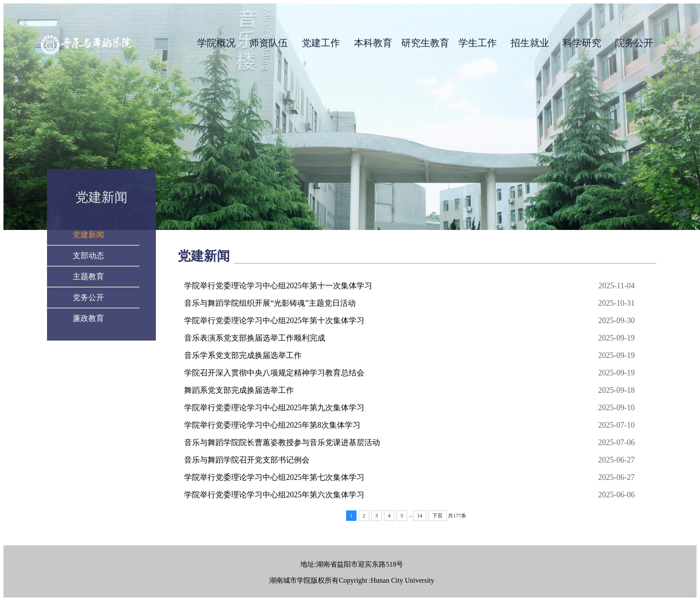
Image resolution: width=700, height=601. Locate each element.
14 (420, 516)
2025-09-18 (616, 390)
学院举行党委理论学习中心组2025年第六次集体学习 (274, 495)
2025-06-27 (616, 460)
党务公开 (88, 297)
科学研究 (582, 43)
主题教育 (88, 277)
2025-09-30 (616, 321)
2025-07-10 (616, 425)
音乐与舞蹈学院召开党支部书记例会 (247, 460)
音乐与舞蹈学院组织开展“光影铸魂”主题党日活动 (270, 303)
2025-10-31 (616, 303)
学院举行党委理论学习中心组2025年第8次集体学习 (272, 425)
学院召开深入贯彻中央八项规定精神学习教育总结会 (274, 373)
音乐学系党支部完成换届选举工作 (243, 355)
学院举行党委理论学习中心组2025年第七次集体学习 (274, 477)
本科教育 (373, 43)
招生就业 (530, 43)
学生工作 (478, 43)
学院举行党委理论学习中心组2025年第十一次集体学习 (278, 286)
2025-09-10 (616, 408)
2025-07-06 (616, 442)
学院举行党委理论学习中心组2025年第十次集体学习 (274, 321)
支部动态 (88, 256)
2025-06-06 (616, 495)
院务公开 (634, 43)
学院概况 (216, 43)
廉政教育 (88, 318)
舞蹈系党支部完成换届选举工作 (239, 390)
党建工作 (321, 43)
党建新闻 (101, 197)
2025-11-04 (617, 286)
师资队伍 (269, 43)
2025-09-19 (616, 338)
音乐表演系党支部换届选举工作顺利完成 (255, 338)
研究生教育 (425, 43)
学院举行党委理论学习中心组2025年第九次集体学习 (274, 408)
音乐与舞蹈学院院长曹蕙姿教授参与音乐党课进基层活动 (282, 442)
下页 (437, 516)
